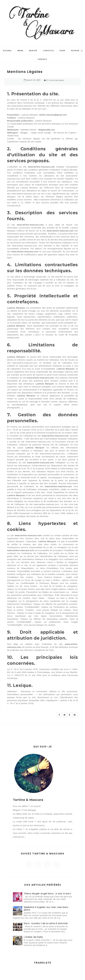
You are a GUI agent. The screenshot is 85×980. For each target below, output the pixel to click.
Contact (43, 59)
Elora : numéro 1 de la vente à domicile (46, 923)
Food (62, 51)
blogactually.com (47, 130)
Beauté (33, 51)
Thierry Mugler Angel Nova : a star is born (47, 894)
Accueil (7, 51)
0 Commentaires (55, 80)
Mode (20, 51)
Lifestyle (48, 51)
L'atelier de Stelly (33, 937)
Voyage (75, 51)
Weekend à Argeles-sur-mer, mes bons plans (46, 908)
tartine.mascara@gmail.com (53, 115)
